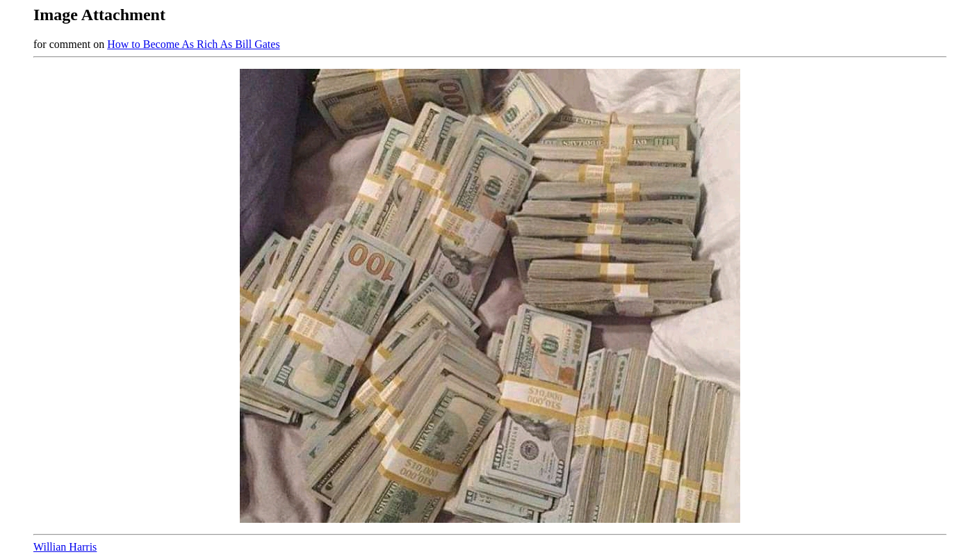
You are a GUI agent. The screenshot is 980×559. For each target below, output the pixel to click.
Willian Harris (65, 547)
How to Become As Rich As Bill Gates (193, 44)
